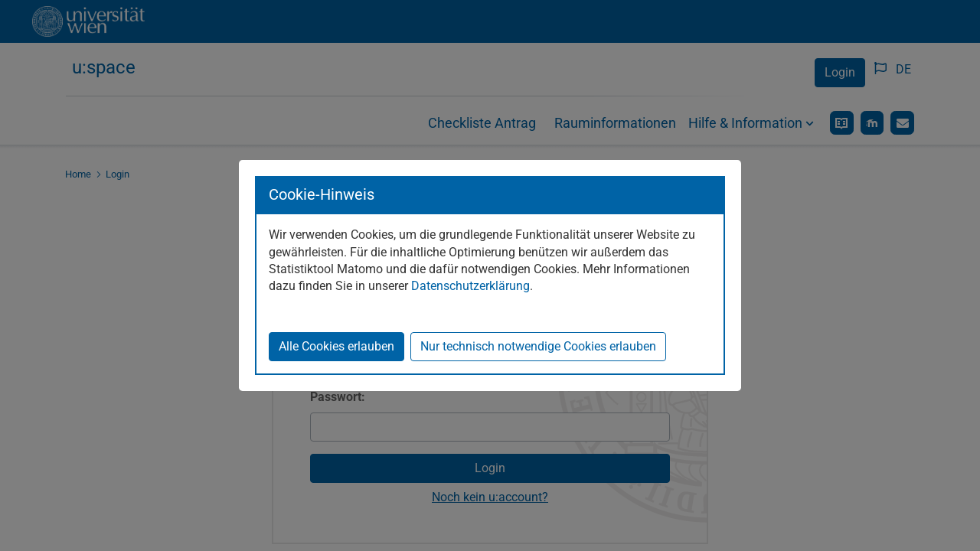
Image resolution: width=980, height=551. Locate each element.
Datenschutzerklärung (470, 286)
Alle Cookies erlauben (336, 346)
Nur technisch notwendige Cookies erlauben (538, 346)
